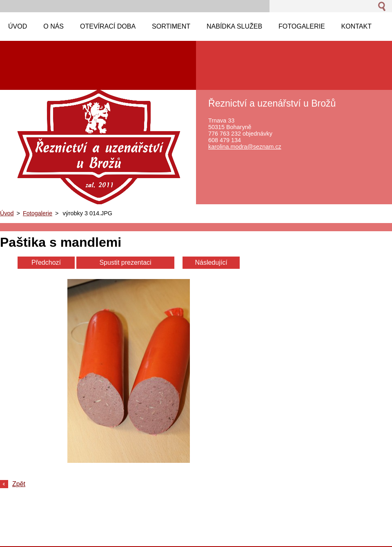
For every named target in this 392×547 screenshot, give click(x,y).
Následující (211, 262)
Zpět (19, 484)
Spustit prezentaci (125, 262)
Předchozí (46, 262)
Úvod (7, 213)
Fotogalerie (38, 213)
